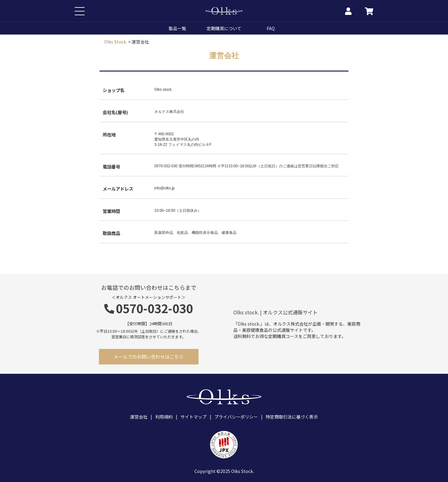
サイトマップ (194, 417)
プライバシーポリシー (236, 417)
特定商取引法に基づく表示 (292, 417)
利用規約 (164, 417)
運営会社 (139, 417)
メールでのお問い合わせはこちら (149, 357)
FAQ (271, 28)
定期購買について (224, 28)
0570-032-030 (149, 308)
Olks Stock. (116, 42)
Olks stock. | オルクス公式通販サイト (275, 312)
